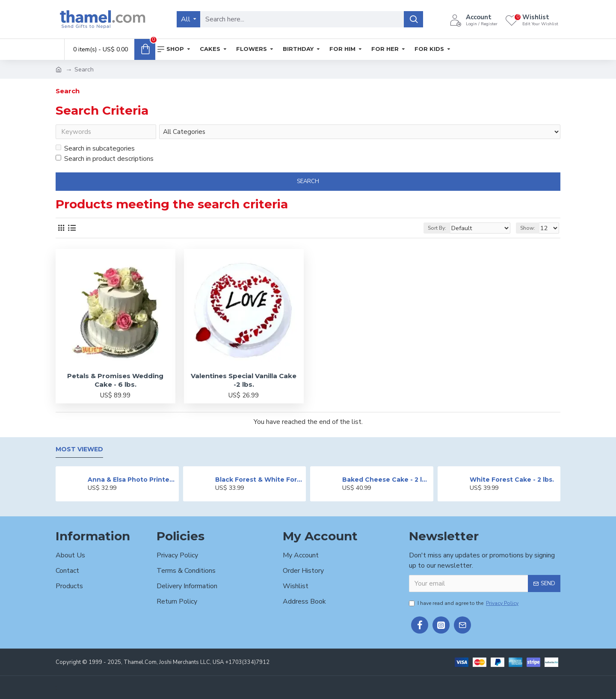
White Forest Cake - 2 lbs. (512, 480)
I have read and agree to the (464, 603)
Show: (530, 230)
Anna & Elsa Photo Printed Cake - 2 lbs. (132, 480)
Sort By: (448, 230)
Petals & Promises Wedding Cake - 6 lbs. (115, 382)
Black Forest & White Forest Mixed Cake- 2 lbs (259, 480)
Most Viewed (79, 449)
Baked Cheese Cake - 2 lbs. (386, 480)
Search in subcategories (95, 150)
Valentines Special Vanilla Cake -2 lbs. (244, 382)
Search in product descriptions (105, 160)
